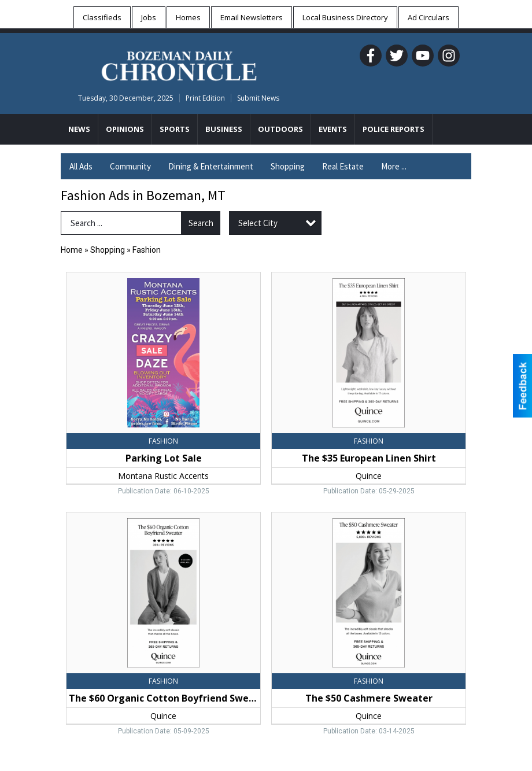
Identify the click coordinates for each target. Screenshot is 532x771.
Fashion (147, 250)
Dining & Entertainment (211, 166)
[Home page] (179, 64)
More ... (394, 166)
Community (130, 166)
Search (201, 223)
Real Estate (343, 166)
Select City (258, 223)
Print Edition (205, 98)
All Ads (81, 166)
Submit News (258, 98)
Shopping (288, 166)
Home (72, 250)
